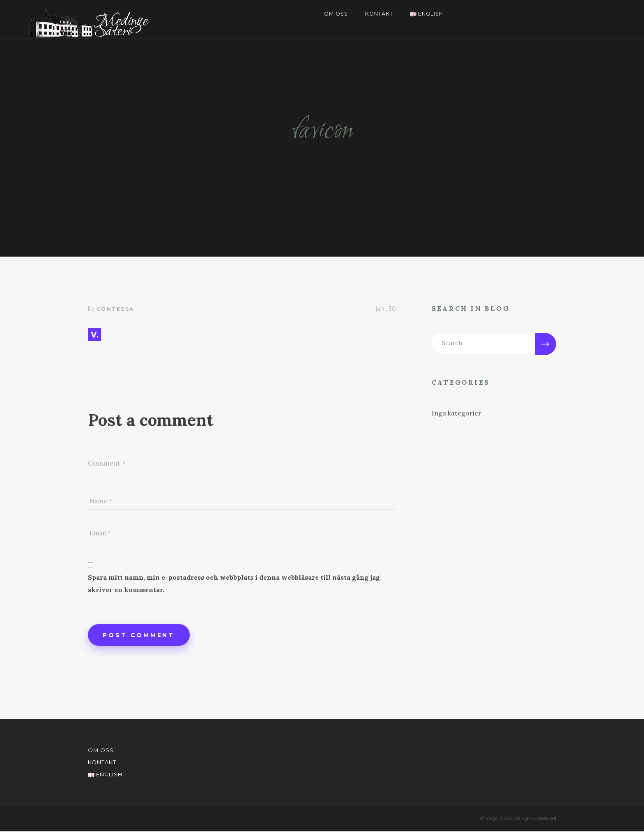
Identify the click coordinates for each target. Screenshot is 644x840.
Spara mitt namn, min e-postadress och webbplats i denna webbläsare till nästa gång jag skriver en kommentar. (234, 590)
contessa (115, 309)
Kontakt (379, 14)
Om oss (334, 14)
